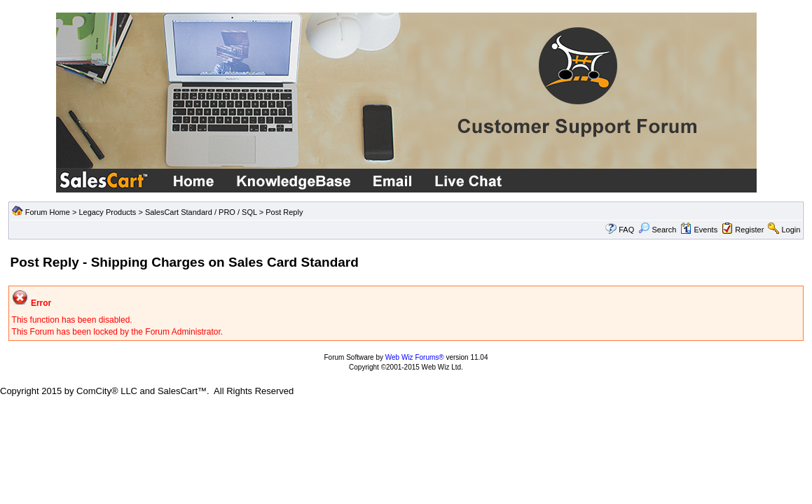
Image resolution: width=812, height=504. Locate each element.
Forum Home (48, 212)
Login (791, 230)
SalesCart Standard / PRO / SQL (201, 212)
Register (749, 230)
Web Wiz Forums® (415, 357)
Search (657, 230)
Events (699, 230)
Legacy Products (107, 212)
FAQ (626, 230)
